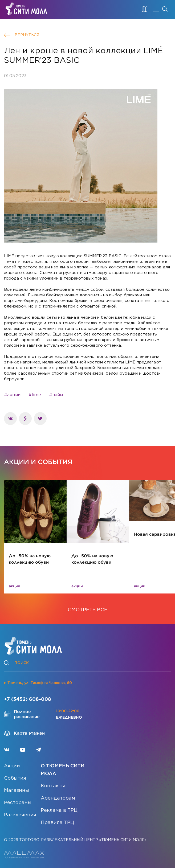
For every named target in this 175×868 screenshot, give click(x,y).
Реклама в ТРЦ (59, 810)
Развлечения (20, 815)
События (15, 778)
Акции (12, 766)
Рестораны (18, 803)
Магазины (17, 791)
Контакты (53, 786)
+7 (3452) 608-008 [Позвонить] (28, 699)
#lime (35, 395)
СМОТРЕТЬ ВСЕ (87, 610)
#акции (12, 395)
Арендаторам (58, 798)
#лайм (56, 395)
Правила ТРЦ (57, 823)
